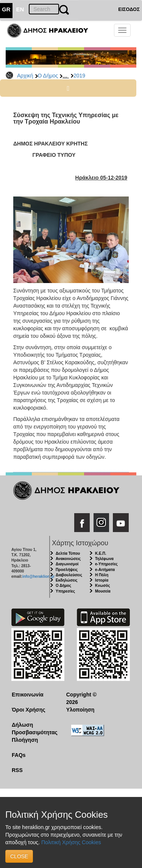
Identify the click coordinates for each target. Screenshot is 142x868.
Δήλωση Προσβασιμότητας (33, 729)
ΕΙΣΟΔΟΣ (129, 9)
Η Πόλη (102, 575)
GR (6, 9)
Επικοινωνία (28, 695)
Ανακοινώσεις (68, 559)
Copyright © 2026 (81, 698)
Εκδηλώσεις (67, 580)
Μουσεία (103, 591)
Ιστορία (102, 580)
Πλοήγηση (25, 740)
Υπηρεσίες (65, 591)
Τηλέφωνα (104, 559)
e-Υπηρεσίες (106, 564)
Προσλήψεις (67, 570)
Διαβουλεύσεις (69, 575)
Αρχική (25, 76)
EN (20, 9)
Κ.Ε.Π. (101, 553)
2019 (79, 76)
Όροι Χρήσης (29, 710)
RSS (17, 770)
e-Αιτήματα (105, 570)
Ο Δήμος (48, 76)
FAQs (19, 755)
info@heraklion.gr (38, 576)
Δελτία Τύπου (68, 553)
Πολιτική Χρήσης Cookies (71, 842)
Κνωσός (102, 586)
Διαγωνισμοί (67, 564)
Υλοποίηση (80, 710)
